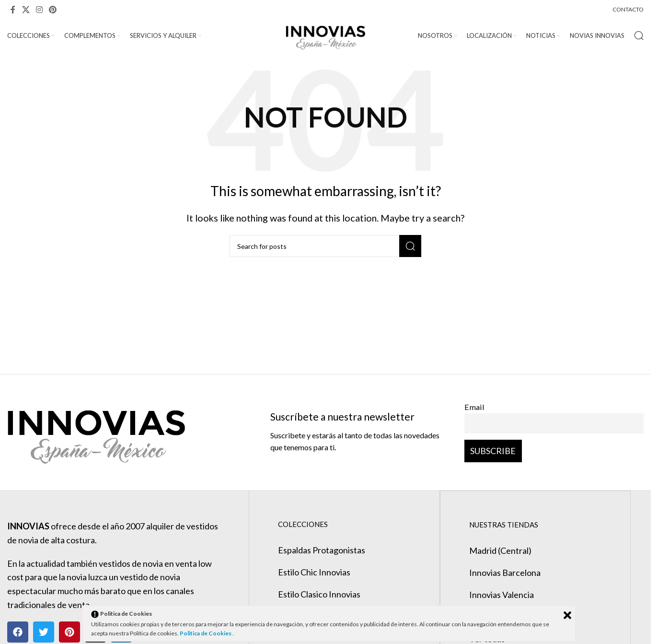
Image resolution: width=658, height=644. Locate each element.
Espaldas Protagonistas (322, 550)
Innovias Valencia (501, 595)
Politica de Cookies (206, 633)
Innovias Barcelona (504, 573)
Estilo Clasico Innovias (319, 595)
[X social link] (26, 10)
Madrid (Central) (500, 550)
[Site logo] (326, 35)
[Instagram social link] (39, 10)
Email (474, 408)
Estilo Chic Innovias (314, 573)
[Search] (639, 36)
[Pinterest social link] (53, 10)
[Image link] (96, 432)
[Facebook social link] (13, 10)
